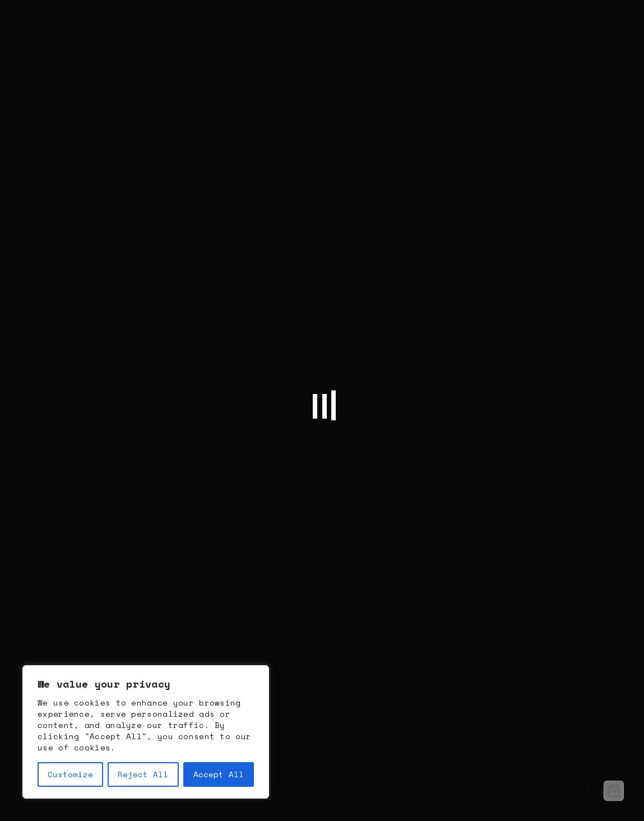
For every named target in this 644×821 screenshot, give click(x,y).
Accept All (219, 774)
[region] (146, 732)
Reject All (143, 774)
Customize (70, 774)
